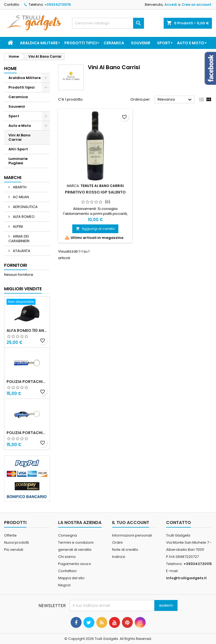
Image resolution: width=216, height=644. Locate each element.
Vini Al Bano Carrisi (19, 137)
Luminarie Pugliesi (18, 161)
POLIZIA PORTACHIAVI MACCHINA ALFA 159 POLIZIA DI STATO (27, 433)
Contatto (12, 5)
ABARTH (19, 187)
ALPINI (17, 226)
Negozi (64, 585)
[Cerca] (108, 23)
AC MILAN (20, 197)
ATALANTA (21, 251)
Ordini (117, 542)
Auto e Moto (191, 43)
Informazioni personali (132, 535)
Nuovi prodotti (16, 542)
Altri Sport (18, 149)
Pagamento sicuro (75, 564)
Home (10, 68)
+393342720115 (58, 5)
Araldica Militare (39, 43)
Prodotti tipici (81, 43)
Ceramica (114, 43)
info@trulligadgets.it (186, 578)
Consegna (67, 535)
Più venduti (14, 550)
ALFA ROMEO (23, 217)
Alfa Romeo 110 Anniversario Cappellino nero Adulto (27, 330)
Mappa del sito (71, 578)
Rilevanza (175, 100)
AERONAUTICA (25, 207)
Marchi (13, 178)
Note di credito (125, 550)
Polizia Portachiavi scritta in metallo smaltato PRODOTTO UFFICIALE (27, 382)
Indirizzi (119, 557)
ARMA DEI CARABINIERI (19, 239)
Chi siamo (67, 557)
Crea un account (196, 5)
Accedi (171, 5)
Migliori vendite (23, 289)
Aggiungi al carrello (95, 229)
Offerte (10, 535)
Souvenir (141, 43)
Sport (164, 43)
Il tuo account (131, 522)
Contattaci (67, 571)
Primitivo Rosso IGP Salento (95, 192)
